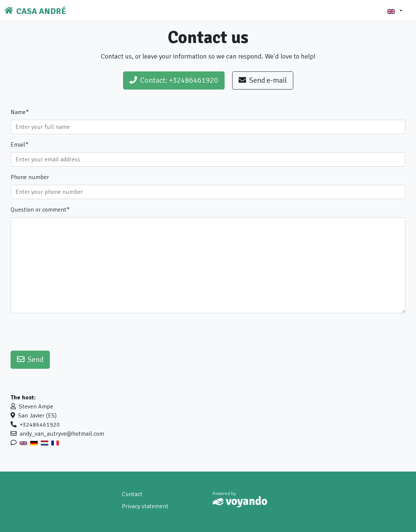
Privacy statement (145, 506)
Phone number (30, 177)
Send (30, 360)
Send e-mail (263, 80)
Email (19, 145)
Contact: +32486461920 (174, 80)
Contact (132, 494)
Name (20, 112)
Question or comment (40, 210)
